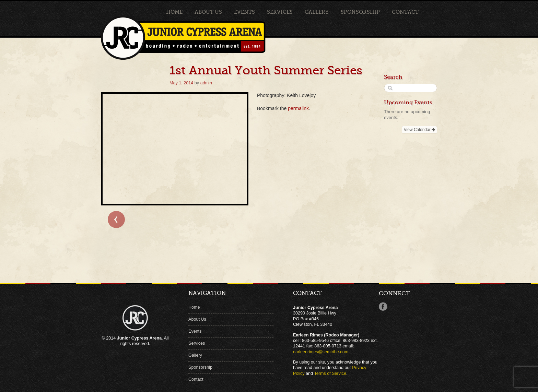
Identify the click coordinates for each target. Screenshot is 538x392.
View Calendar (419, 130)
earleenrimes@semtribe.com (321, 352)
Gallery (317, 12)
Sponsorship (360, 12)
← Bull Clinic (116, 219)
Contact (405, 12)
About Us (208, 12)
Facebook (383, 307)
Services (280, 12)
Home (174, 12)
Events (244, 12)
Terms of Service (330, 373)
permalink (298, 108)
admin (206, 83)
